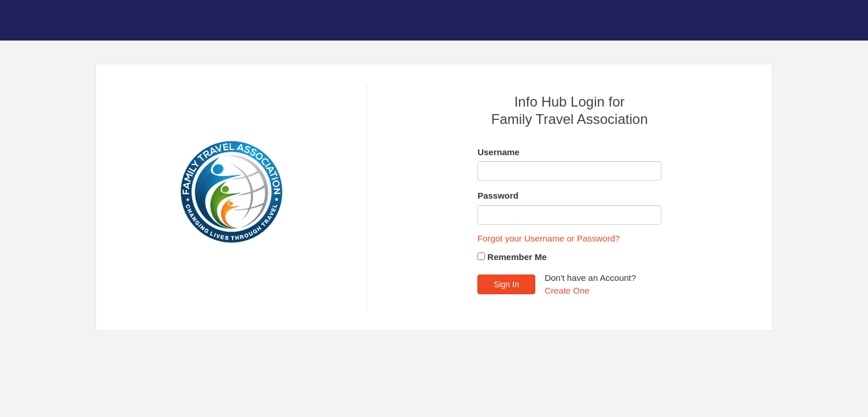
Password (498, 195)
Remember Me (517, 257)
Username (499, 152)
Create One (567, 290)
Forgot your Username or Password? (549, 238)
